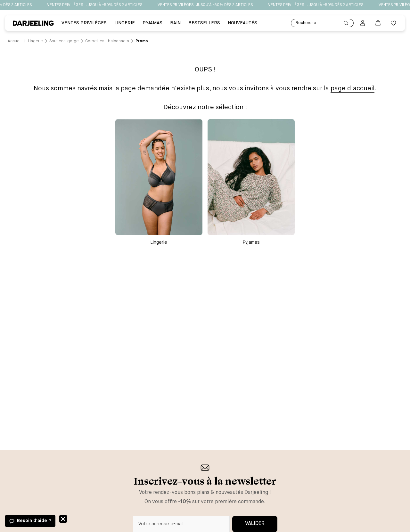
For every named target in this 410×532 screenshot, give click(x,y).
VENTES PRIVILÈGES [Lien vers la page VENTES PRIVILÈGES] (84, 23)
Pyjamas (251, 242)
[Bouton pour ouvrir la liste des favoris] (393, 23)
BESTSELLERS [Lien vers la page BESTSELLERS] (204, 23)
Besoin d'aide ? (34, 521)
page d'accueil (353, 89)
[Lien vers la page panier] (378, 23)
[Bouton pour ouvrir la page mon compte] (363, 23)
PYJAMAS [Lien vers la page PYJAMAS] (152, 23)
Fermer (63, 519)
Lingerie (159, 242)
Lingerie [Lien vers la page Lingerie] (125, 23)
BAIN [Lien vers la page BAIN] (175, 23)
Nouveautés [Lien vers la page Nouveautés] (242, 23)
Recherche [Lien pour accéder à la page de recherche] (322, 23)
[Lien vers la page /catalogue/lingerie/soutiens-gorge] (64, 41)
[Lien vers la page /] (15, 41)
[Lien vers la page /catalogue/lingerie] (35, 41)
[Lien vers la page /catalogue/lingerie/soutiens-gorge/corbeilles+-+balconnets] (107, 41)
